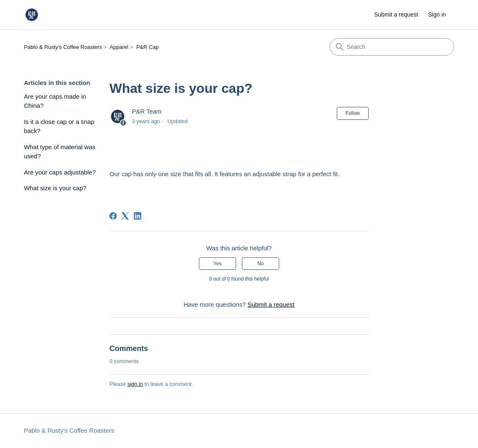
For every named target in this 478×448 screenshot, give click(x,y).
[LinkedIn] (138, 216)
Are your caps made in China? (55, 101)
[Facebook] (113, 216)
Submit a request (396, 15)
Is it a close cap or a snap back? (59, 126)
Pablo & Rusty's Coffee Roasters (63, 47)
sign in (135, 384)
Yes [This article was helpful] (217, 264)
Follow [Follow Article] (353, 113)
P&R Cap (147, 47)
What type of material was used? (60, 152)
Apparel (119, 47)
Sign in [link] (437, 15)
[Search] (392, 47)
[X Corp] (125, 216)
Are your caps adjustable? (60, 172)
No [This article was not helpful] (260, 264)
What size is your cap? (55, 188)
